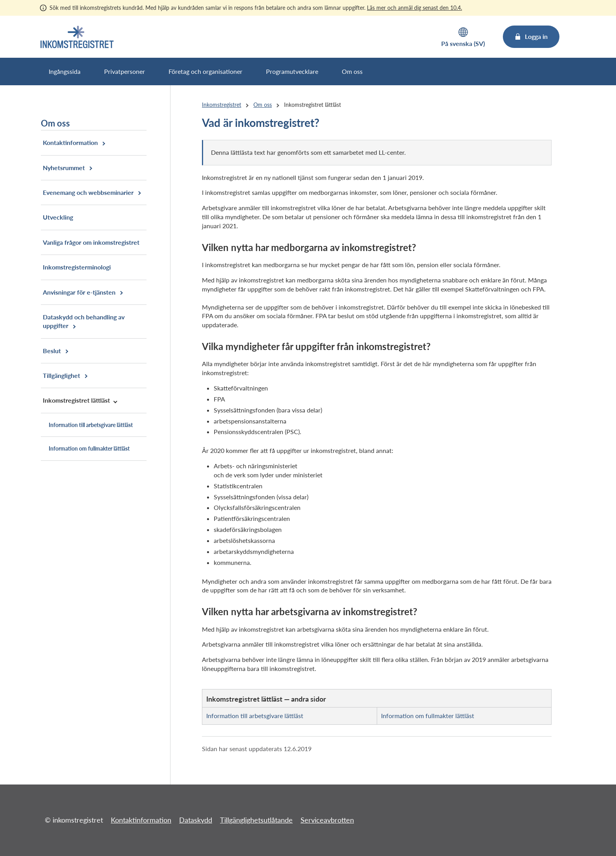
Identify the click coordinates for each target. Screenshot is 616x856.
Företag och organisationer (205, 71)
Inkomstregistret (222, 105)
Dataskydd (196, 820)
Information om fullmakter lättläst (428, 716)
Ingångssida (65, 71)
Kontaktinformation (141, 820)
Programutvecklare (292, 71)
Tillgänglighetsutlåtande (256, 820)
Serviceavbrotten (327, 820)
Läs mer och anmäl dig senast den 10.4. (414, 8)
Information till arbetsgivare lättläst (255, 716)
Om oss (352, 71)
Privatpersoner (125, 71)
